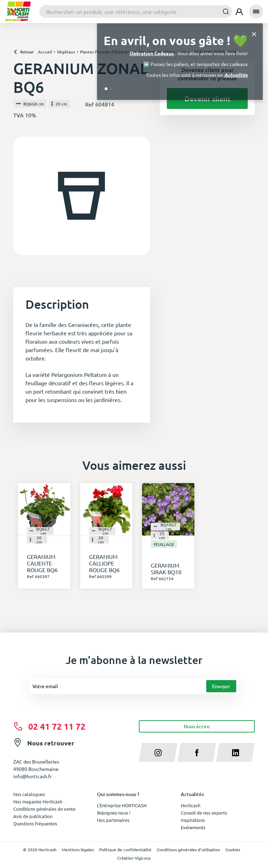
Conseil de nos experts (204, 813)
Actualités (236, 75)
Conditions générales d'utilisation (188, 849)
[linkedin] (235, 752)
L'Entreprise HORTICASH (122, 805)
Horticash (191, 805)
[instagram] (158, 752)
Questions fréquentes (35, 823)
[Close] (254, 34)
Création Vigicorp (134, 858)
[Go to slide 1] (106, 89)
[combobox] (136, 12)
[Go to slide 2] (111, 89)
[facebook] (197, 752)
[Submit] (224, 11)
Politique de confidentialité (125, 849)
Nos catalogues (29, 794)
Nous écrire (197, 726)
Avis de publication (33, 816)
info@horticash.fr (32, 776)
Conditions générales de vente (44, 809)
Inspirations (193, 820)
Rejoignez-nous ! (114, 813)
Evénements (193, 827)
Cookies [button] (233, 849)
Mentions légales (78, 849)
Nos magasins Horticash (38, 801)
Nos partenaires (113, 820)
